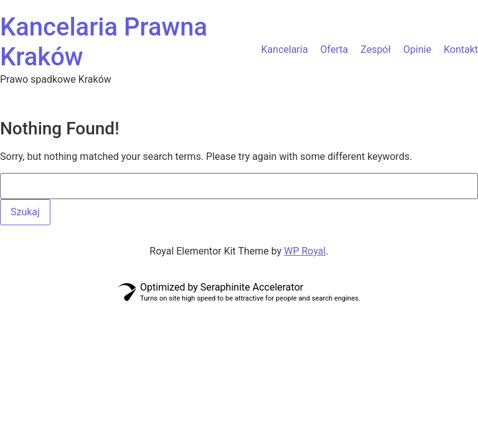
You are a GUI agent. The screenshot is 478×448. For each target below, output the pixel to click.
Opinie (417, 49)
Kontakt (461, 49)
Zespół (376, 49)
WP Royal (305, 251)
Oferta (335, 49)
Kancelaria (285, 49)
